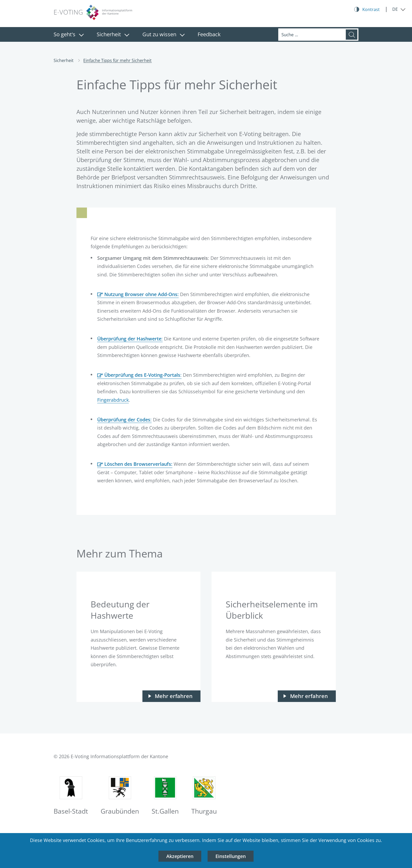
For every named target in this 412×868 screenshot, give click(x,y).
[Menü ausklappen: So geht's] (81, 35)
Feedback (209, 34)
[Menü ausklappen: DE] (399, 9)
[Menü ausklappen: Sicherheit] (127, 35)
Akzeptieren (180, 856)
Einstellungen (231, 856)
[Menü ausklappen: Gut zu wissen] (182, 35)
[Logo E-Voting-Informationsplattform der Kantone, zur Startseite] (93, 12)
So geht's (65, 34)
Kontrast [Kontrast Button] (371, 9)
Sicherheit (109, 34)
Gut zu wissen (159, 34)
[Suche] (312, 35)
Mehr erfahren (174, 696)
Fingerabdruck (113, 400)
